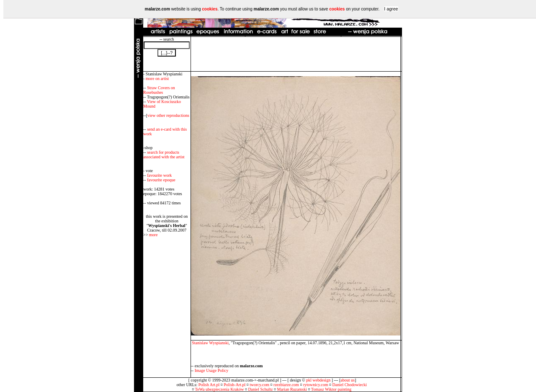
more (153, 235)
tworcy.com (259, 385)
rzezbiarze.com (286, 385)
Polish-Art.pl (234, 385)
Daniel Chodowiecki (350, 385)
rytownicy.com (316, 385)
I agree (391, 9)
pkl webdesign (318, 380)
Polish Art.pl (209, 385)
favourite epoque (161, 180)
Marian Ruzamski (292, 389)
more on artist (157, 79)
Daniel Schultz (260, 389)
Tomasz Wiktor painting (331, 389)
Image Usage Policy (212, 370)
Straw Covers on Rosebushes (159, 90)
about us (348, 380)
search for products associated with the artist (164, 155)
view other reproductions (168, 115)
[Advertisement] (296, 54)
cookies (210, 9)
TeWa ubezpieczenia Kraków (220, 389)
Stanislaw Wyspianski (210, 343)
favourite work (159, 175)
